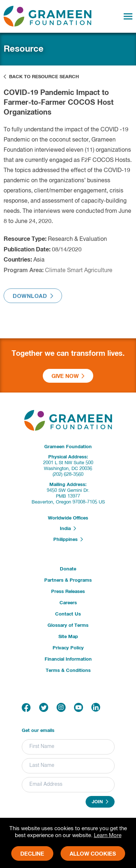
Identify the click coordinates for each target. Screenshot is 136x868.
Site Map (68, 637)
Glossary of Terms (68, 626)
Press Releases (68, 592)
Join (100, 802)
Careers (68, 603)
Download (33, 300)
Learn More (108, 835)
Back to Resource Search (41, 77)
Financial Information (68, 659)
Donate (68, 569)
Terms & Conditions (68, 671)
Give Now (68, 376)
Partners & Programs (68, 580)
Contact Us (68, 614)
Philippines (68, 539)
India (68, 529)
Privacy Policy (68, 648)
